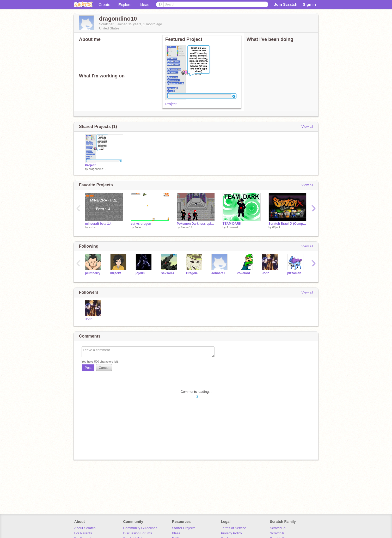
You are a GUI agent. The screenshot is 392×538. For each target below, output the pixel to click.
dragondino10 (98, 169)
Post (88, 368)
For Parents (83, 533)
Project (171, 104)
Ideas (145, 5)
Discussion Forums (137, 533)
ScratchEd (278, 528)
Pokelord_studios (245, 273)
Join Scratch (286, 4)
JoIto (138, 227)
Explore (125, 5)
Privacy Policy (232, 533)
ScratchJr (277, 533)
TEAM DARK (232, 224)
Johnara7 (232, 227)
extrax (93, 227)
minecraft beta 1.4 (98, 224)
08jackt (277, 227)
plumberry (93, 273)
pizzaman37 (296, 273)
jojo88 (140, 273)
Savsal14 (186, 227)
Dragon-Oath (195, 273)
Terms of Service (234, 528)
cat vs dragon (141, 224)
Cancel (104, 368)
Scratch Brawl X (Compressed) (287, 224)
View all (307, 127)
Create (104, 5)
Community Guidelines (140, 528)
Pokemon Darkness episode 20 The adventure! (196, 224)
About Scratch (85, 528)
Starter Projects (184, 528)
